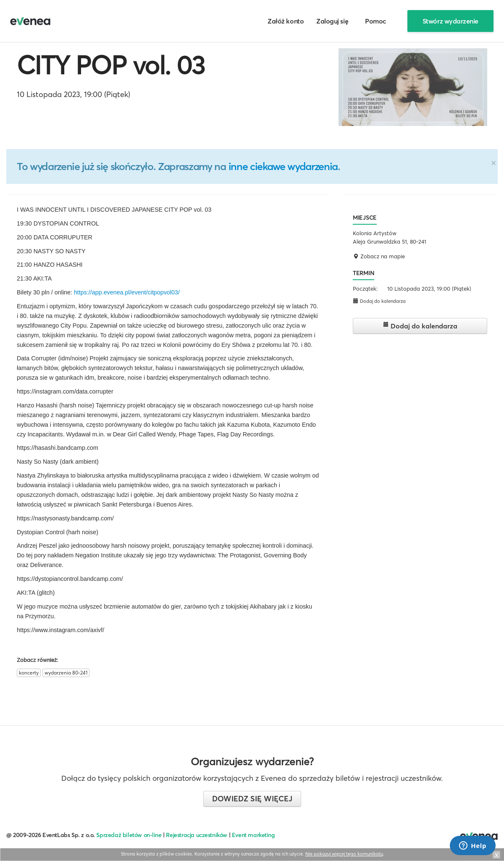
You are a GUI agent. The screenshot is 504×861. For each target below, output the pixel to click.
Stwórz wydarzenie (450, 21)
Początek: (365, 289)
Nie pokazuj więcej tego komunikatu (344, 854)
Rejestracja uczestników (197, 835)
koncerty (29, 673)
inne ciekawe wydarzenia (283, 166)
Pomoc (376, 21)
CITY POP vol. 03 (111, 65)
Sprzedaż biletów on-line (129, 835)
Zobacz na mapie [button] (379, 256)
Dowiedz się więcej (252, 799)
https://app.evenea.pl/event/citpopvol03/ (127, 292)
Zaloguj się (332, 21)
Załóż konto (286, 21)
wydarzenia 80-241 (66, 673)
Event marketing (253, 835)
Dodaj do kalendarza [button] (379, 301)
